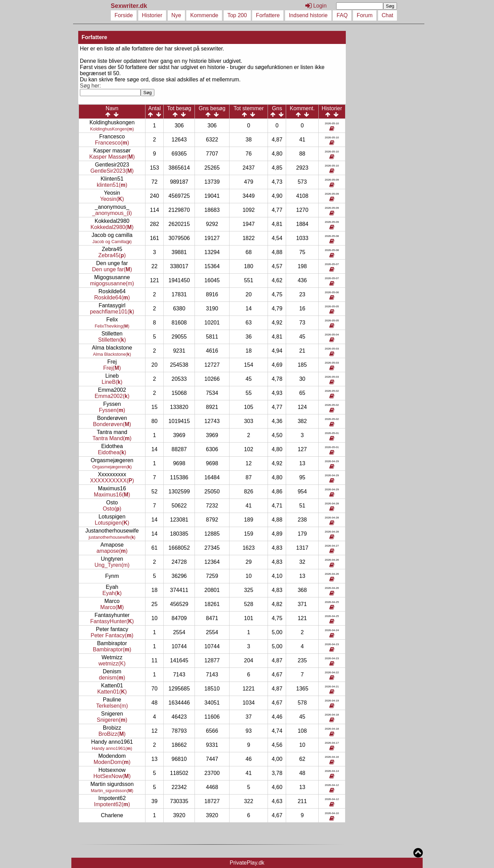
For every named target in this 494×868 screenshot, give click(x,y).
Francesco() (112, 143)
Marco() (112, 607)
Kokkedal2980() (112, 227)
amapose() (112, 551)
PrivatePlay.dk (247, 863)
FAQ (342, 15)
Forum (365, 15)
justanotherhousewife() (112, 537)
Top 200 (237, 15)
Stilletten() (112, 340)
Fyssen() (112, 410)
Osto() (112, 509)
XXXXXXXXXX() (112, 481)
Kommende (204, 15)
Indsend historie (308, 15)
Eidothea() (112, 452)
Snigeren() (112, 720)
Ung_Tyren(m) (112, 565)
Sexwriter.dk (130, 6)
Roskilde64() (112, 298)
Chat (388, 15)
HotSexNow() (112, 776)
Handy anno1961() (112, 748)
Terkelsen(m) (112, 706)
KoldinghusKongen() (112, 129)
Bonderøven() (112, 424)
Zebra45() (112, 255)
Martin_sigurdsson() (112, 791)
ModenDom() (112, 762)
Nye (176, 15)
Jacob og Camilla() (112, 242)
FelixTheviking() (112, 326)
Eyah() (112, 593)
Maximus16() (112, 495)
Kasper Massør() (112, 157)
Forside (124, 15)
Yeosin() (112, 199)
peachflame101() (112, 312)
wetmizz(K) (112, 664)
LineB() (112, 382)
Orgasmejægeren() (112, 467)
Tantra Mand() (112, 438)
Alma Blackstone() (112, 354)
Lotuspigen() (112, 523)
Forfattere (268, 15)
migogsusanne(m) (112, 283)
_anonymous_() (112, 213)
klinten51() (112, 185)
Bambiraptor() (112, 649)
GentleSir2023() (112, 171)
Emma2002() (112, 396)
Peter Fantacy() (112, 635)
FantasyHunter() (112, 621)
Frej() (112, 368)
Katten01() (112, 692)
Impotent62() (112, 804)
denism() (112, 678)
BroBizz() (112, 734)
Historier (152, 15)
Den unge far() (112, 269)
